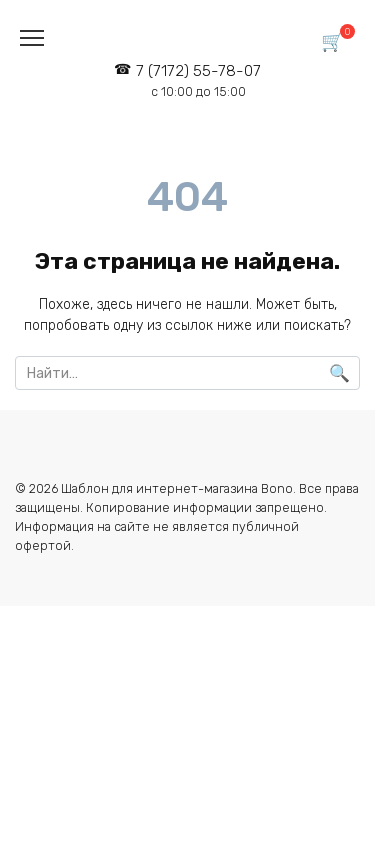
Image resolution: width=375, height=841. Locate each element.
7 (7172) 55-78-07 (198, 80)
